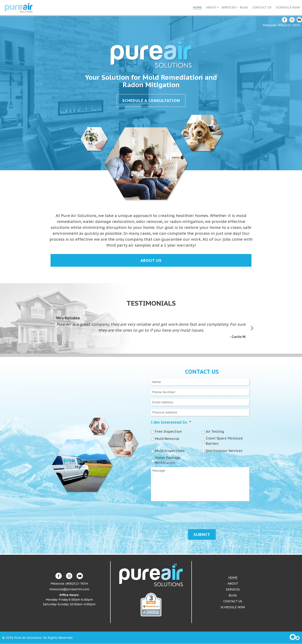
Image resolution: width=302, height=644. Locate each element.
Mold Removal (167, 439)
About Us (151, 261)
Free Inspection (168, 432)
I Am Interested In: (171, 422)
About (211, 8)
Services (228, 8)
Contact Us (262, 8)
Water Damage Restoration (168, 460)
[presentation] (183, 514)
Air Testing (215, 432)
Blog (244, 8)
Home (197, 8)
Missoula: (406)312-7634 (281, 25)
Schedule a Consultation (151, 101)
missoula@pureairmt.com (69, 590)
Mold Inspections (170, 451)
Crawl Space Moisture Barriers (224, 441)
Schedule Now (288, 8)
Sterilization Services (224, 451)
